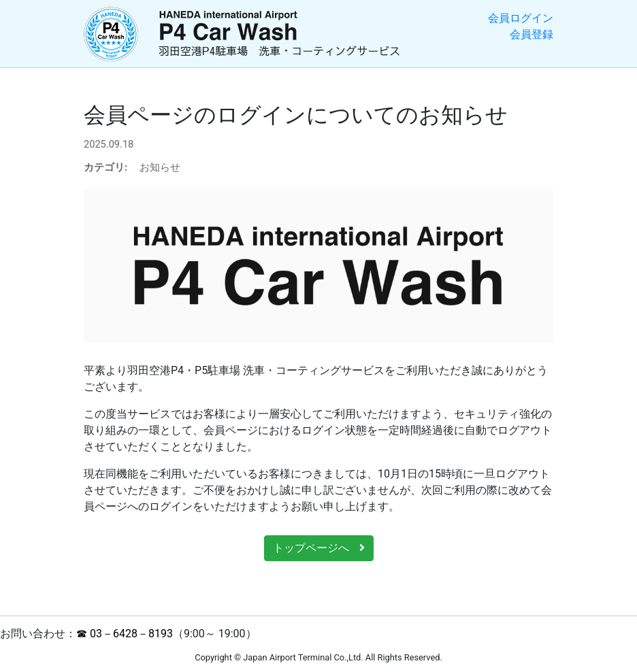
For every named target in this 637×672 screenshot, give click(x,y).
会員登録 (532, 34)
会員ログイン (521, 18)
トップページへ (319, 548)
